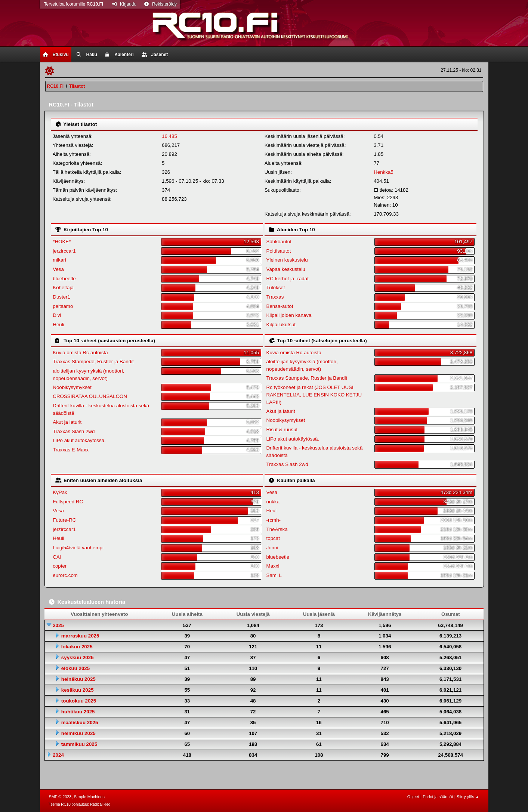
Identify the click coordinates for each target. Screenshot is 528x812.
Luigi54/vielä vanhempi (78, 548)
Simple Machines (89, 797)
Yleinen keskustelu (287, 260)
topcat (273, 538)
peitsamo (63, 306)
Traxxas (275, 297)
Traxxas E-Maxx (71, 450)
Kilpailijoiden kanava (289, 315)
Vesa (58, 269)
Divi (57, 315)
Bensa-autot (280, 306)
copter (60, 566)
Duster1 (61, 297)
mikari (59, 260)
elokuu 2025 (75, 668)
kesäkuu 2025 (78, 690)
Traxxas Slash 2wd (74, 431)
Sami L (274, 575)
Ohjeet (413, 797)
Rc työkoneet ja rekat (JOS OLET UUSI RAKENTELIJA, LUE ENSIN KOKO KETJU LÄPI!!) (314, 395)
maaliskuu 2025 (80, 723)
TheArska (277, 529)
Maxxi (273, 566)
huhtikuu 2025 (78, 712)
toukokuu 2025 (79, 701)
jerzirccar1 (64, 251)
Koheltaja (63, 288)
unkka (273, 502)
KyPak (60, 492)
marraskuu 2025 (80, 636)
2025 (58, 625)
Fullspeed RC (68, 502)
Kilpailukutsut (281, 325)
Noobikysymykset (72, 387)
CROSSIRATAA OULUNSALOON (90, 396)
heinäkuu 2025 (78, 679)
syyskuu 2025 (78, 657)
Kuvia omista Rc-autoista (80, 353)
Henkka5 (384, 172)
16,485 (169, 136)
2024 (58, 755)
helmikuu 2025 (78, 733)
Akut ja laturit (67, 422)
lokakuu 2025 (77, 647)
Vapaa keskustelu (286, 269)
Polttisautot (279, 251)
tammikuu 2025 (79, 744)
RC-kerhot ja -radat (288, 279)
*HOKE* (62, 242)
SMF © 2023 (60, 797)
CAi (57, 557)
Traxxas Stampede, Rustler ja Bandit (93, 362)
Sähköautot (279, 242)
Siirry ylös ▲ (468, 797)
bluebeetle (64, 279)
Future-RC (64, 520)
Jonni (272, 548)
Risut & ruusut (282, 430)
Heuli (58, 325)
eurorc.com (65, 575)
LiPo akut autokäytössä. (79, 440)
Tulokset (276, 288)
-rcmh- (274, 520)
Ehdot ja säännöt (438, 797)
